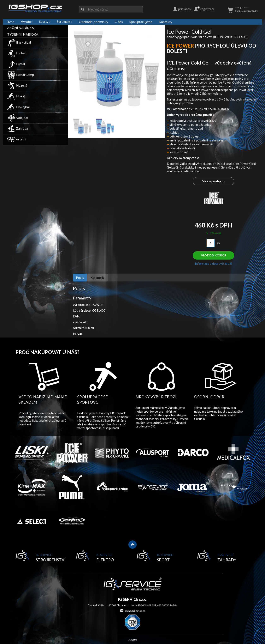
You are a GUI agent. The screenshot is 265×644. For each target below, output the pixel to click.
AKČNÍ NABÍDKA (21, 28)
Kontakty (166, 22)
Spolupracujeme (141, 22)
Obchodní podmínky (93, 22)
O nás (119, 22)
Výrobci (27, 22)
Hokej (16, 96)
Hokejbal (18, 107)
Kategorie (98, 278)
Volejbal (18, 118)
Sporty (45, 22)
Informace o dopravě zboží (213, 263)
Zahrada (18, 128)
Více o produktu (213, 181)
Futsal (16, 64)
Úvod (10, 22)
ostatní (17, 139)
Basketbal (19, 42)
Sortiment (64, 22)
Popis (80, 278)
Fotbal (16, 53)
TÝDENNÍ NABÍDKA (23, 34)
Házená (17, 85)
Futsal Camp (21, 75)
